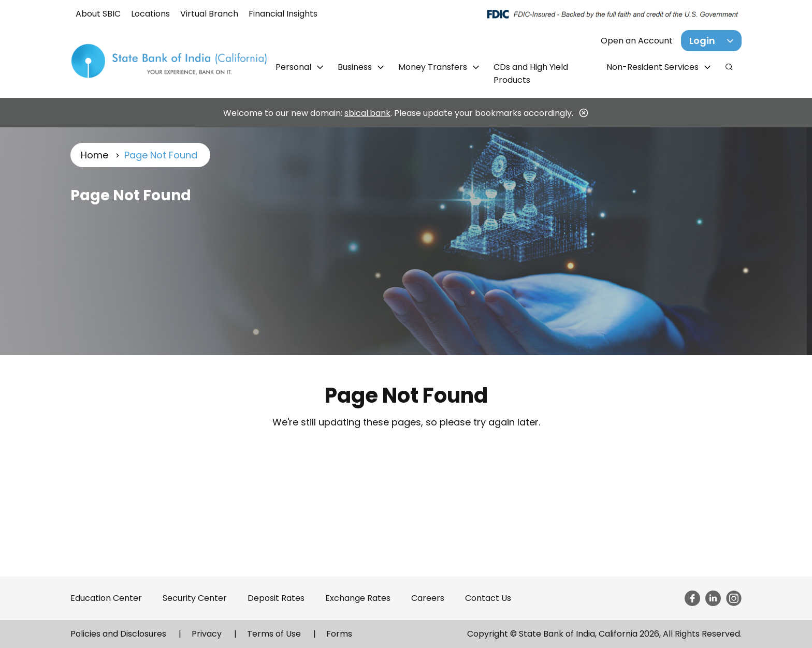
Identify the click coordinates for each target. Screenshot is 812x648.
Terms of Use (274, 634)
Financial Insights (283, 14)
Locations (150, 14)
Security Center (195, 598)
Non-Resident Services (654, 67)
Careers (428, 598)
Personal (294, 67)
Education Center (106, 598)
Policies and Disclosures (118, 634)
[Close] (584, 113)
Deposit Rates (276, 598)
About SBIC (98, 14)
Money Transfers (434, 67)
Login (702, 41)
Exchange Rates (358, 598)
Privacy (207, 634)
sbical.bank (367, 113)
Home (95, 155)
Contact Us (488, 598)
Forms (339, 634)
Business (356, 67)
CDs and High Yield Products (531, 73)
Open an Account (637, 41)
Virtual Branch (209, 14)
